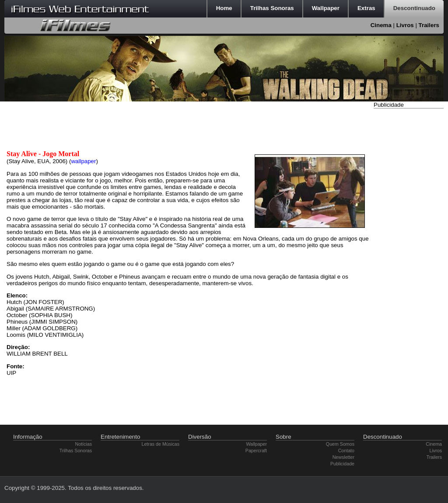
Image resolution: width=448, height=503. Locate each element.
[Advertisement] (409, 242)
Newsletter (343, 457)
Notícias (84, 444)
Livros (405, 25)
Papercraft (256, 451)
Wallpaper (256, 444)
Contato (346, 451)
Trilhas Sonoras (76, 451)
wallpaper (83, 161)
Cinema (381, 25)
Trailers (429, 25)
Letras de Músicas (161, 444)
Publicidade (342, 464)
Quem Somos (340, 444)
